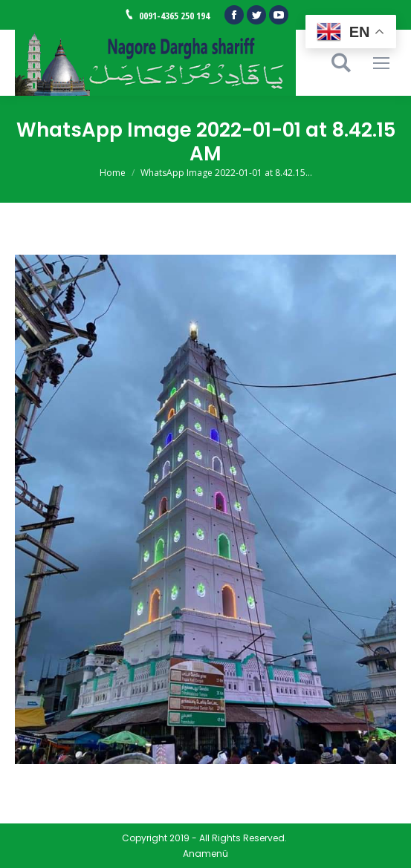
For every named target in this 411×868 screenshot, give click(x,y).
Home (113, 173)
